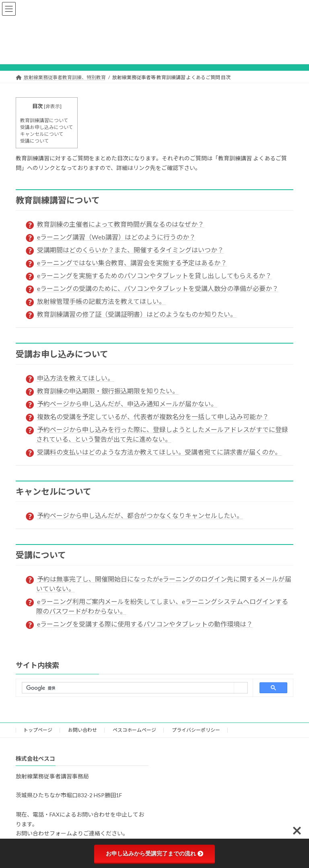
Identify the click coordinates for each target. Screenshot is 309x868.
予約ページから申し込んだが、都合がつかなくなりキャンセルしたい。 (140, 515)
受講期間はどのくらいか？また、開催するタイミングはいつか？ (130, 250)
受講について (35, 141)
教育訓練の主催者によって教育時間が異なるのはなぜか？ (121, 224)
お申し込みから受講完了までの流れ (154, 854)
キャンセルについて (42, 134)
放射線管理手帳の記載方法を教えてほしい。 (101, 301)
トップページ (38, 730)
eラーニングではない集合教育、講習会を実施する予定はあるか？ (132, 263)
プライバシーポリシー (196, 730)
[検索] (128, 688)
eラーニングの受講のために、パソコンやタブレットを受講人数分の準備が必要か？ (158, 288)
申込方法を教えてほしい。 (75, 378)
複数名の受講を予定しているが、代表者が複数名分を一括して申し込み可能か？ (153, 417)
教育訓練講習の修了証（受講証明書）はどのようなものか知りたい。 (137, 314)
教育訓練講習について (44, 120)
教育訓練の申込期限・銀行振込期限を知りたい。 (108, 391)
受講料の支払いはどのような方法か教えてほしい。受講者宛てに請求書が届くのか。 (159, 452)
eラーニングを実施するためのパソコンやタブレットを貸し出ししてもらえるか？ (154, 275)
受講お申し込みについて (47, 127)
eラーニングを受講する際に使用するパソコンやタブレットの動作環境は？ (145, 624)
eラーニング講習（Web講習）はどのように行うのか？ (116, 237)
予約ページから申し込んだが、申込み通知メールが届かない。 (127, 404)
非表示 (53, 106)
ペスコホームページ (134, 730)
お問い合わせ (82, 730)
